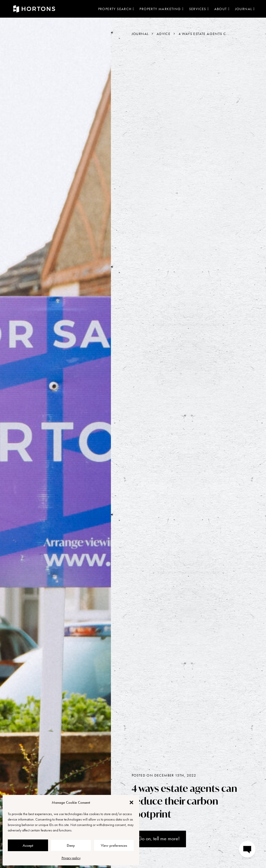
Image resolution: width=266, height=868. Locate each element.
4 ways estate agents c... (204, 34)
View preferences (114, 845)
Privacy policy (71, 858)
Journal (245, 9)
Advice (164, 34)
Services (199, 9)
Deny (71, 845)
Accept (28, 845)
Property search (116, 9)
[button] (131, 802)
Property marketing (162, 9)
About (222, 9)
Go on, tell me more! (159, 838)
